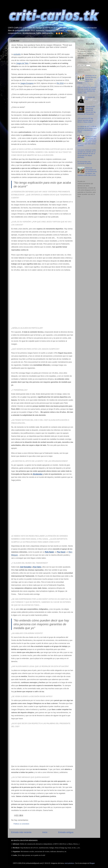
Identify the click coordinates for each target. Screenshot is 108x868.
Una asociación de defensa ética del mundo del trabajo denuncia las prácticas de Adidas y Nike (87, 90)
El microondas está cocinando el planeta (85, 163)
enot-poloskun (69, 863)
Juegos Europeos (27, 83)
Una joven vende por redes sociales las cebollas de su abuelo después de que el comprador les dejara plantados (87, 154)
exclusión (17, 54)
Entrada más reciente (21, 832)
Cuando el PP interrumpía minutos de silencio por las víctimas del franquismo (87, 110)
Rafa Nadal (49, 552)
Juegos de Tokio (22, 63)
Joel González (26, 567)
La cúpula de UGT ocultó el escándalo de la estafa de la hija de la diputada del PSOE (87, 129)
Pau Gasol (61, 552)
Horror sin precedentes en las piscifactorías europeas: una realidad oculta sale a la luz (87, 171)
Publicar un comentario (21, 824)
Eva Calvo (37, 567)
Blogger (92, 863)
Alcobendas (38, 474)
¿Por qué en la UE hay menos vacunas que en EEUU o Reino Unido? (85, 120)
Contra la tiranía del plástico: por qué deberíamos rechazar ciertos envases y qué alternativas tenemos (87, 141)
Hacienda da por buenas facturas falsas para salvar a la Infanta (87, 79)
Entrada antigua (66, 832)
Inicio (45, 832)
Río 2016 (60, 83)
